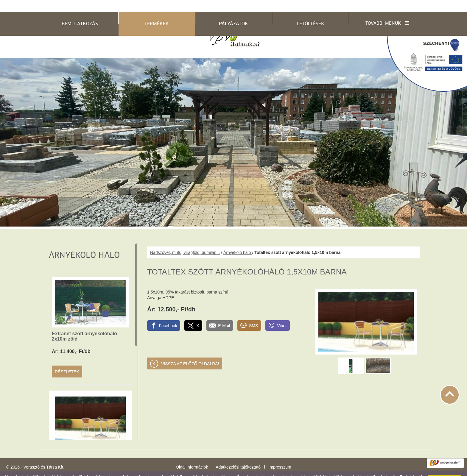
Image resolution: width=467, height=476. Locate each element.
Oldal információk (192, 455)
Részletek (67, 360)
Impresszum (280, 455)
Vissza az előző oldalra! (190, 352)
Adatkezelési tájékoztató (238, 455)
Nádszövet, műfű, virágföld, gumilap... (185, 241)
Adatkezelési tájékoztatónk (78, 470)
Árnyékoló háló (238, 241)
